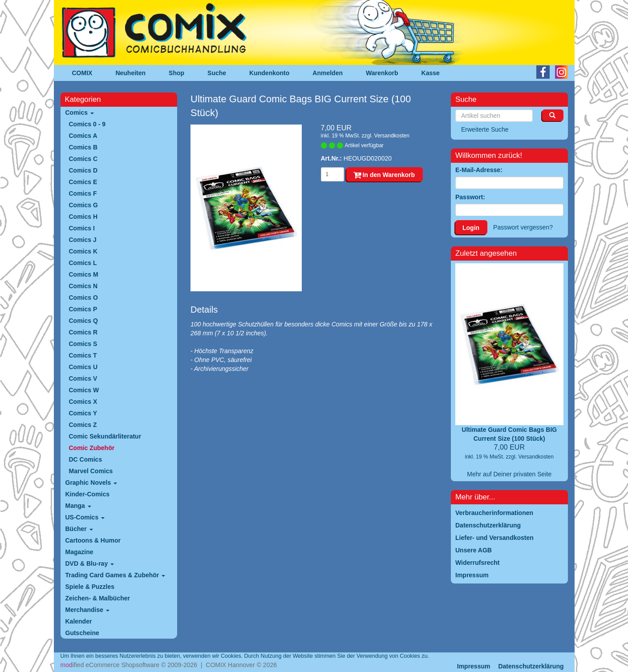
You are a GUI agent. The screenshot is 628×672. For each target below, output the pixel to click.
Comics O (83, 298)
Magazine (79, 552)
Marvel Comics (91, 471)
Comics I (82, 228)
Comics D (83, 170)
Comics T (83, 355)
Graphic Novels (91, 483)
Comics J (83, 240)
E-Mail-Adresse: (479, 170)
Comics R (83, 332)
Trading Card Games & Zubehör (115, 575)
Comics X (83, 402)
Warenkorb (382, 73)
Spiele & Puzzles (90, 587)
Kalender (79, 621)
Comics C (83, 159)
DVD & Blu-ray (90, 563)
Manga (78, 506)
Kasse (431, 73)
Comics (80, 113)
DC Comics (86, 459)
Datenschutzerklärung (531, 666)
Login (471, 228)
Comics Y (83, 413)
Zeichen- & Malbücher (98, 598)
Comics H (83, 217)
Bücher (79, 529)
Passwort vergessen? (523, 227)
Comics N (83, 286)
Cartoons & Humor (93, 540)
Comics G (83, 205)
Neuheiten (130, 73)
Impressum (474, 666)
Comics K (83, 251)
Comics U (83, 367)
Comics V (83, 378)
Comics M (84, 274)
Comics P (83, 309)
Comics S (83, 344)
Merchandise (87, 610)
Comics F (83, 193)
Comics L (83, 263)
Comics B (83, 147)
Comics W (84, 390)
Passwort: (470, 197)
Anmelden (328, 73)
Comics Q (83, 321)
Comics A (83, 136)
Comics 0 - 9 (87, 124)
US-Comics (85, 517)
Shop (176, 73)
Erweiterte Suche (485, 129)
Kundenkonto (269, 73)
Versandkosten (392, 136)
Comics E (83, 182)
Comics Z (83, 425)
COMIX (82, 73)
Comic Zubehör (92, 448)
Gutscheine (82, 633)
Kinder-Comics (88, 494)
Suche (217, 73)
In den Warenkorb (384, 175)
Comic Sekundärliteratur (105, 436)
